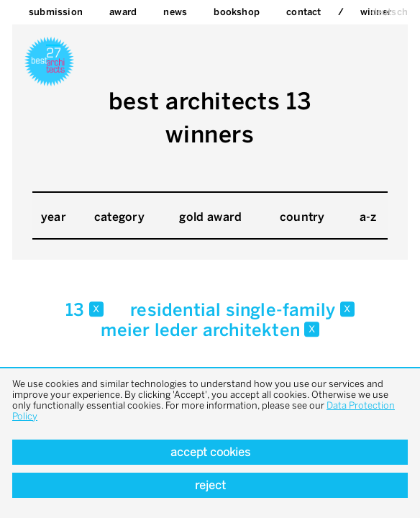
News (175, 12)
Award (123, 12)
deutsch (389, 12)
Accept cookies (210, 452)
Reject (210, 485)
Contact (303, 12)
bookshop (237, 12)
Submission (56, 12)
